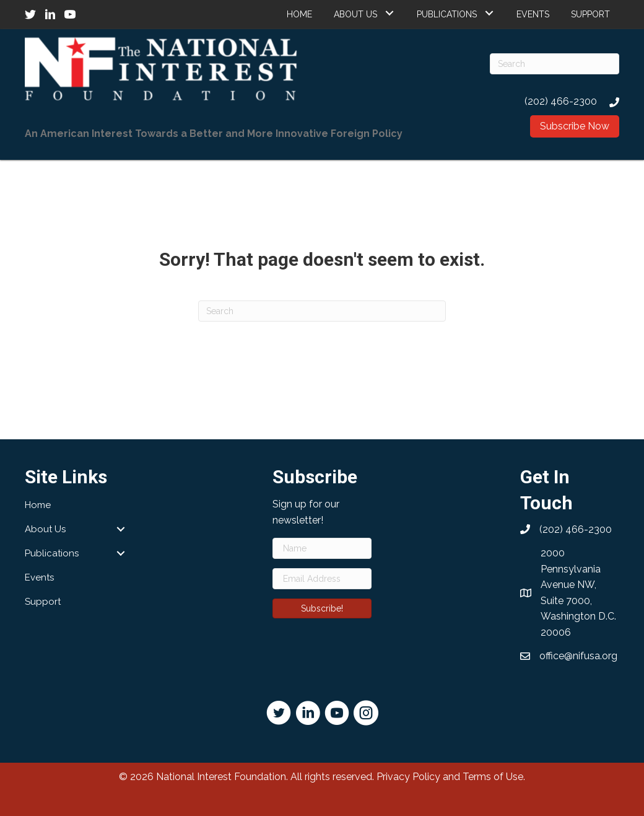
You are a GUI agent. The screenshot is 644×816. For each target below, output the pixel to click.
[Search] (555, 64)
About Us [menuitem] (45, 529)
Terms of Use (493, 777)
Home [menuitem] (38, 505)
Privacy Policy (408, 777)
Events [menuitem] (39, 577)
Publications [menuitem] (52, 553)
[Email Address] (322, 579)
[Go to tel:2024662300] (555, 101)
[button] (389, 13)
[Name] (322, 548)
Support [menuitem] (43, 602)
